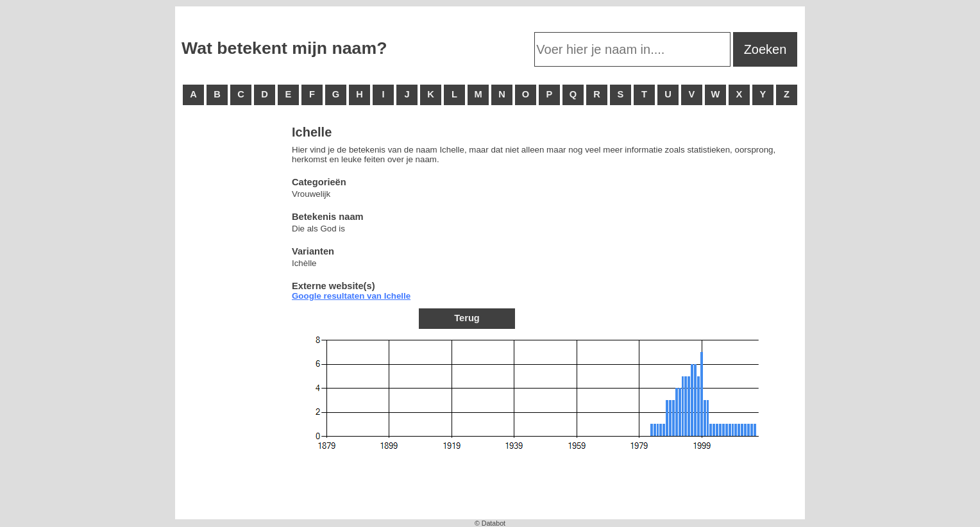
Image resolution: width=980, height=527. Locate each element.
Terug (467, 318)
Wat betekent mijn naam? (284, 48)
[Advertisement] (233, 321)
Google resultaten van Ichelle (351, 296)
